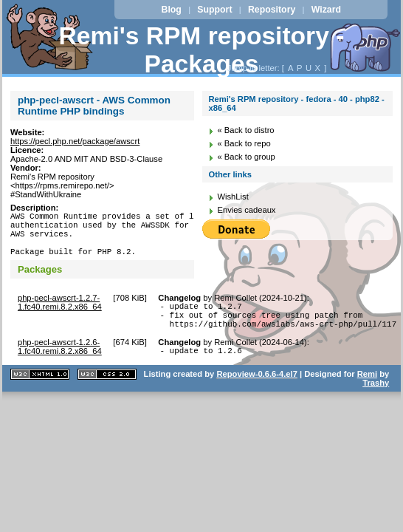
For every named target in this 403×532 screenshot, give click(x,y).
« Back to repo (244, 143)
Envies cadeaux (246, 210)
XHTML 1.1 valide (40, 394)
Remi (367, 394)
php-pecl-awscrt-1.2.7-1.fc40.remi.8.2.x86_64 (60, 313)
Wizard (326, 10)
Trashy (376, 403)
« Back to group (246, 157)
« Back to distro (245, 130)
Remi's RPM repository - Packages (202, 50)
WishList (232, 197)
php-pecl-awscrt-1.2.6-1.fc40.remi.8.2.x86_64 (60, 364)
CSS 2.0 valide (107, 394)
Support (214, 10)
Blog (172, 10)
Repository (272, 10)
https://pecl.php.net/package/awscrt (75, 141)
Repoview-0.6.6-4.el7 (256, 394)
